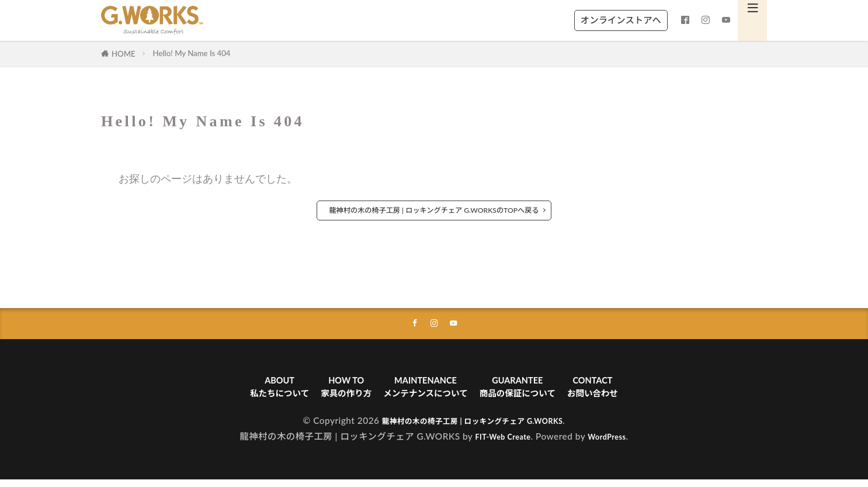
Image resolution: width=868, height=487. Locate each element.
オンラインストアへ (621, 20)
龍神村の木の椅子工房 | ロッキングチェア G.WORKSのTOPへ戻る (434, 210)
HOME (124, 54)
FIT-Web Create (499, 444)
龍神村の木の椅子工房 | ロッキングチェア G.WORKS (473, 428)
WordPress (612, 444)
